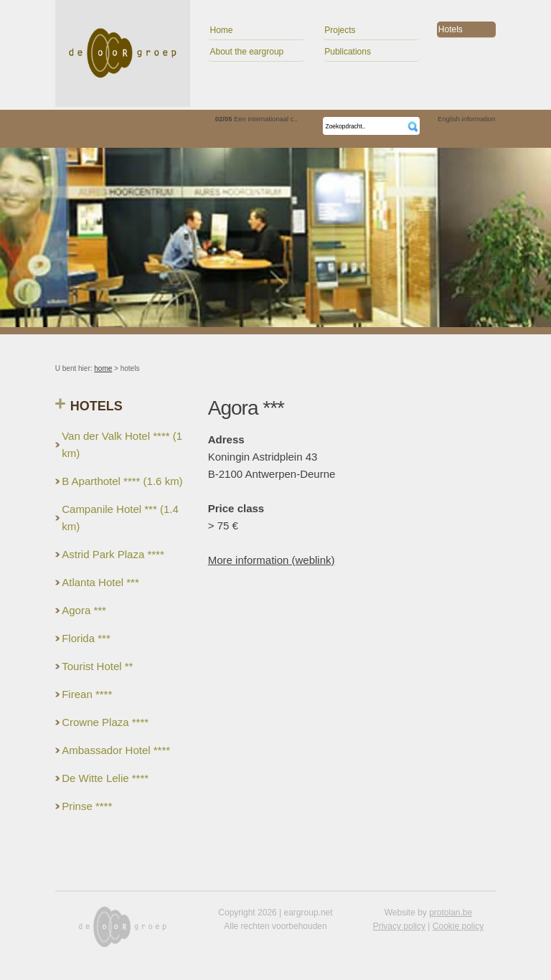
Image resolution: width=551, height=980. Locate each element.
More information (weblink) (272, 560)
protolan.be (451, 913)
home (103, 368)
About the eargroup (246, 52)
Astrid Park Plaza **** (113, 554)
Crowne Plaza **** (105, 722)
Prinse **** (87, 806)
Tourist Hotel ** (97, 666)
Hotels (451, 29)
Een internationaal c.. (256, 119)
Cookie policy (458, 926)
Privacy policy (399, 926)
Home (221, 30)
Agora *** (84, 610)
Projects (340, 30)
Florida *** (86, 638)
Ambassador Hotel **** (116, 750)
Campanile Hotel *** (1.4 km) (120, 518)
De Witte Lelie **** (105, 778)
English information (466, 119)
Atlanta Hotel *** (100, 582)
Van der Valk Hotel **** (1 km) (122, 444)
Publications (348, 52)
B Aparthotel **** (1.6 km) (122, 481)
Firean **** (87, 694)
